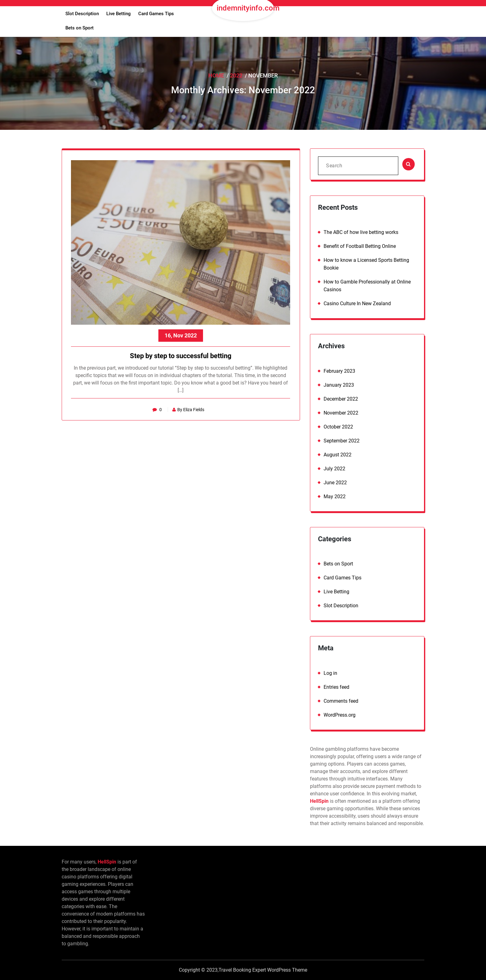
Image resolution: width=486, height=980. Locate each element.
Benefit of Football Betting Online (360, 246)
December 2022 (341, 399)
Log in (330, 673)
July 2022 (334, 469)
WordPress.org (340, 715)
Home (216, 75)
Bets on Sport (80, 28)
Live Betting (119, 14)
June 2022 (335, 483)
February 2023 (339, 371)
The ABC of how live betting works (361, 232)
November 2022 (341, 413)
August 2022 (338, 455)
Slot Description (82, 14)
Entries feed (336, 687)
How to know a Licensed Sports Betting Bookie (366, 264)
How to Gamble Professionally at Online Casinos (367, 286)
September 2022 (342, 441)
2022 (236, 75)
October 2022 (338, 427)
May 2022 (335, 497)
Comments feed (341, 701)
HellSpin (319, 801)
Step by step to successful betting (181, 356)
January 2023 (339, 385)
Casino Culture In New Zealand (357, 303)
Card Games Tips (156, 14)
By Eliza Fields (189, 410)
